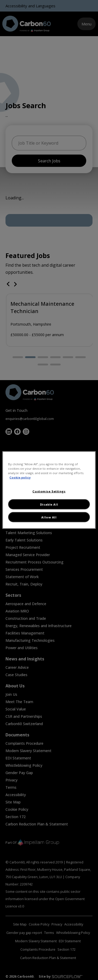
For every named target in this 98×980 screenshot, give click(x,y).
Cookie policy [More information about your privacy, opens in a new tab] (20, 477)
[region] (49, 490)
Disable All (49, 504)
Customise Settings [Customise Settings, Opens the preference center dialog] (49, 491)
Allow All (49, 517)
